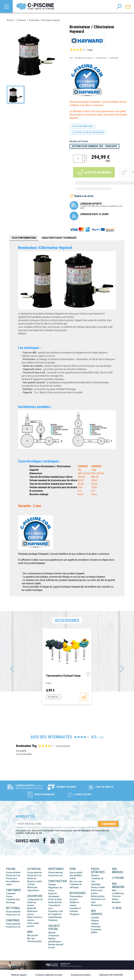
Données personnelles (81, 975)
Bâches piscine (98, 896)
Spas (93, 902)
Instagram (61, 841)
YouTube (53, 841)
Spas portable (76, 872)
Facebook (44, 841)
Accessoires (96, 905)
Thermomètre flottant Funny (63, 676)
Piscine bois (11, 878)
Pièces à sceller (98, 887)
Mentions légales (19, 975)
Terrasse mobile (34, 941)
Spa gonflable (76, 875)
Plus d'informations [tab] (24, 238)
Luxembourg (118, 893)
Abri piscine (33, 935)
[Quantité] (78, 159)
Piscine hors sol (13, 915)
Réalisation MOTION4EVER (111, 975)
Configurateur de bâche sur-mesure (35, 902)
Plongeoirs (75, 914)
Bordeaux (116, 902)
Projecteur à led (55, 911)
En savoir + (53, 697)
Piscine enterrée (13, 872)
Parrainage (96, 926)
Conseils (95, 918)
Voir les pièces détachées (88, 133)
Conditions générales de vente (49, 975)
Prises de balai (55, 899)
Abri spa (31, 938)
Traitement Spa (13, 899)
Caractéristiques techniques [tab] (59, 238)
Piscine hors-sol (13, 875)
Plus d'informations (82, 126)
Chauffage (96, 884)
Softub (73, 878)
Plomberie (53, 920)
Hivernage (10, 902)
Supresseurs (33, 890)
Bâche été (32, 908)
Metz (114, 890)
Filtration (95, 875)
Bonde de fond (55, 902)
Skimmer (52, 885)
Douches (74, 899)
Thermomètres (76, 896)
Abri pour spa (76, 881)
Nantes (115, 899)
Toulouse (116, 896)
